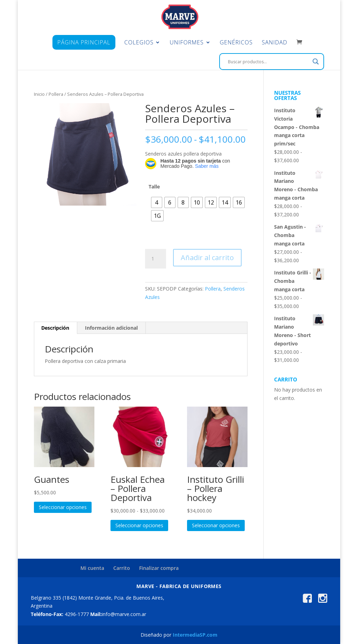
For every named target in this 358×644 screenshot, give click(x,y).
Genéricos (236, 43)
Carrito (122, 568)
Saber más (207, 166)
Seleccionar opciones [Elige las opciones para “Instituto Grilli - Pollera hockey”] (216, 525)
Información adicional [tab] (111, 328)
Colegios (139, 43)
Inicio (39, 94)
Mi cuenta (92, 568)
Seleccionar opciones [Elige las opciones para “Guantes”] (63, 507)
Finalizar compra (159, 568)
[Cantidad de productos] (156, 259)
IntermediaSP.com (195, 635)
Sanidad (275, 43)
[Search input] (268, 62)
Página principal (84, 42)
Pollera (56, 94)
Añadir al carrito (207, 257)
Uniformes (187, 43)
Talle (154, 187)
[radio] (157, 202)
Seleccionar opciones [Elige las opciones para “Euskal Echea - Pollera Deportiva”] (139, 525)
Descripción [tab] (55, 328)
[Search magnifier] (316, 62)
